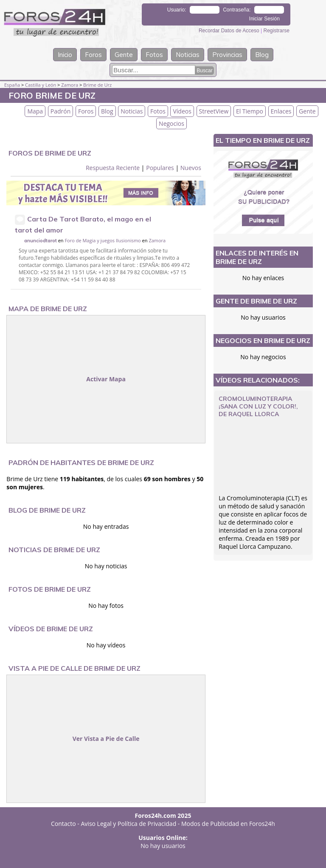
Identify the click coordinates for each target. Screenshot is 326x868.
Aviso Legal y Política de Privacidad (129, 824)
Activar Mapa (106, 379)
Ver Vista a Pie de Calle (106, 739)
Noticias (188, 55)
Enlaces (281, 111)
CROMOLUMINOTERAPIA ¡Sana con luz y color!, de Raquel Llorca (258, 406)
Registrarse (276, 31)
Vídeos (182, 111)
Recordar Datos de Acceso (230, 31)
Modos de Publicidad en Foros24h (228, 824)
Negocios (171, 123)
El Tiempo (250, 111)
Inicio (65, 55)
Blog (262, 55)
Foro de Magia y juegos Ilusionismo (103, 240)
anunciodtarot (41, 241)
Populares (160, 168)
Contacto (63, 824)
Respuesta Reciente (113, 168)
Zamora (70, 85)
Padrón (61, 111)
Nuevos (191, 168)
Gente (124, 55)
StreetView (214, 111)
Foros (93, 55)
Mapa (35, 111)
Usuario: (177, 10)
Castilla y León (41, 85)
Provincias (227, 55)
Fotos (154, 55)
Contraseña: (237, 10)
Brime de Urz (97, 85)
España (12, 85)
